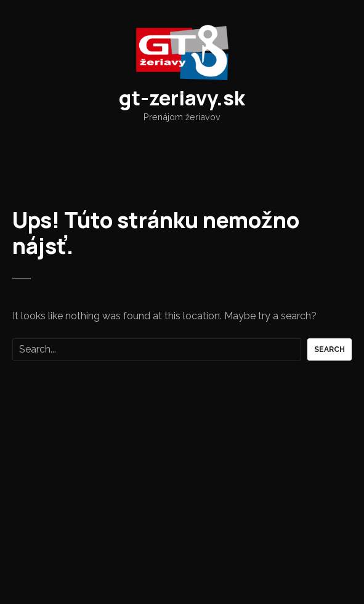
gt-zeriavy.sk (182, 98)
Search (330, 349)
